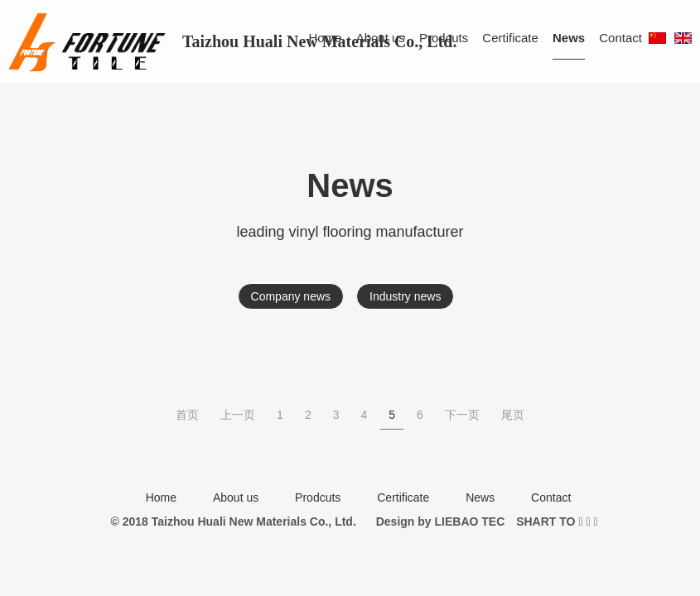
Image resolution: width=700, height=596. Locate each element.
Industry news (405, 296)
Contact (620, 38)
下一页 (462, 415)
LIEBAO (457, 521)
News (569, 38)
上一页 (238, 415)
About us (381, 38)
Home (326, 38)
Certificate (510, 38)
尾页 (513, 415)
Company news (291, 296)
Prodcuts (444, 38)
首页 (187, 415)
